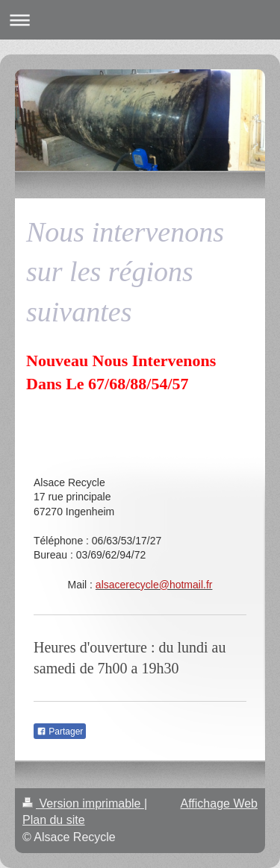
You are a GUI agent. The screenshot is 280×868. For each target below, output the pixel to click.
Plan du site (54, 820)
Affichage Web (219, 803)
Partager (60, 732)
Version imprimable (83, 803)
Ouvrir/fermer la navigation (140, 20)
